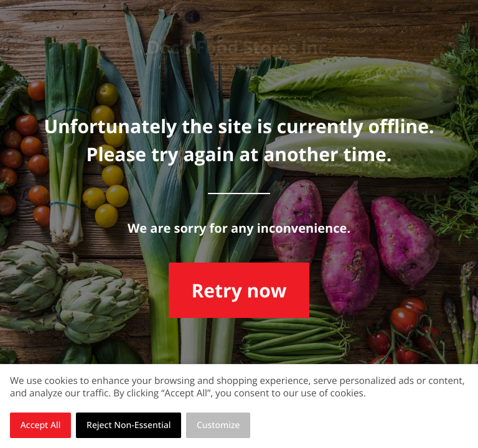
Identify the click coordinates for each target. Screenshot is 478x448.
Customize (218, 425)
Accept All (41, 425)
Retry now (239, 290)
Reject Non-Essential (129, 425)
